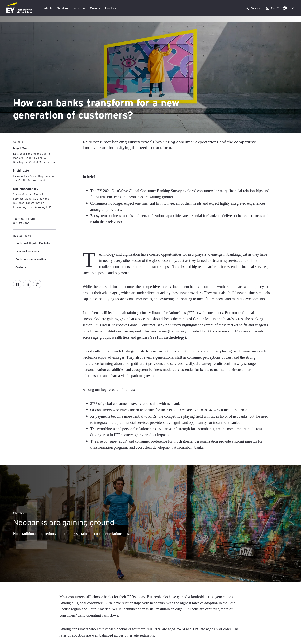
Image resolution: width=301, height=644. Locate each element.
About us (110, 8)
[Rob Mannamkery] (26, 189)
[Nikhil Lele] (21, 170)
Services (63, 8)
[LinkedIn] (27, 284)
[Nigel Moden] (22, 148)
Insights (48, 8)
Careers (95, 8)
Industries (79, 8)
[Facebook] (17, 284)
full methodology (171, 337)
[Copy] (37, 284)
